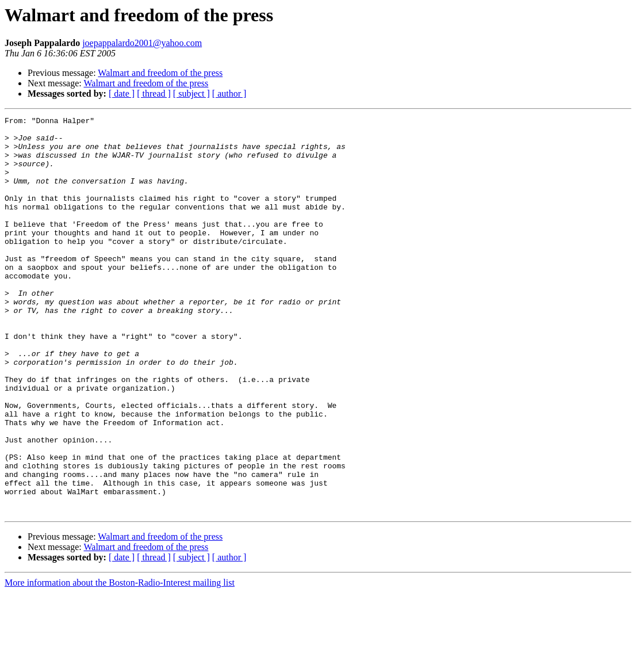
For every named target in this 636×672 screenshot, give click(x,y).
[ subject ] (191, 93)
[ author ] (229, 93)
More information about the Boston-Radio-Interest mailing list (120, 662)
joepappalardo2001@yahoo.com (142, 43)
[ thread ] (154, 93)
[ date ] (122, 93)
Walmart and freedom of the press (160, 73)
